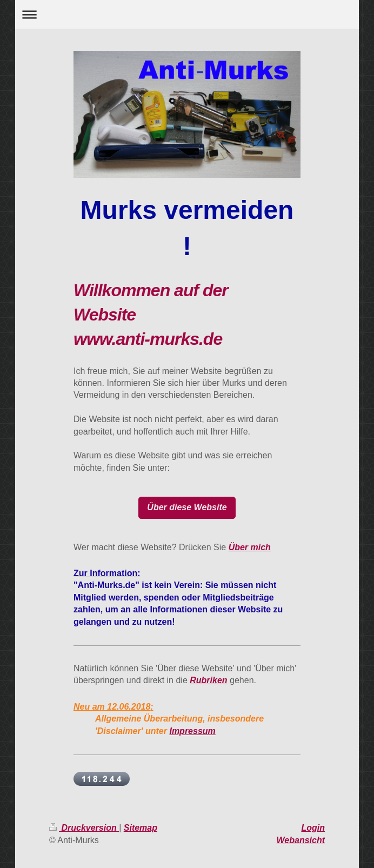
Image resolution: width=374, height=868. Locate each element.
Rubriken (208, 680)
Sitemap (141, 828)
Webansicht (301, 840)
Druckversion (84, 828)
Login (313, 828)
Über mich (250, 547)
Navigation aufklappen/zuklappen (187, 14)
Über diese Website (187, 507)
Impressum (192, 731)
